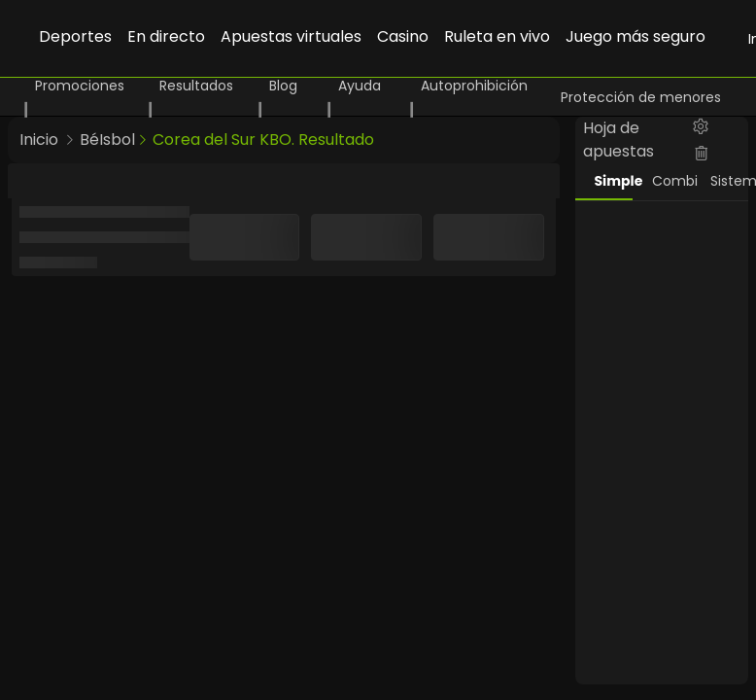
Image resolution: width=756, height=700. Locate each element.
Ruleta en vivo (497, 36)
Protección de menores (641, 97)
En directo (166, 36)
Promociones (80, 86)
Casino (403, 36)
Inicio (39, 140)
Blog (283, 86)
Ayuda (360, 86)
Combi (671, 181)
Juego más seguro (636, 36)
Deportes (75, 36)
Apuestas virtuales (291, 36)
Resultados (196, 86)
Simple (614, 181)
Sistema (730, 181)
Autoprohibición (474, 86)
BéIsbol (107, 140)
